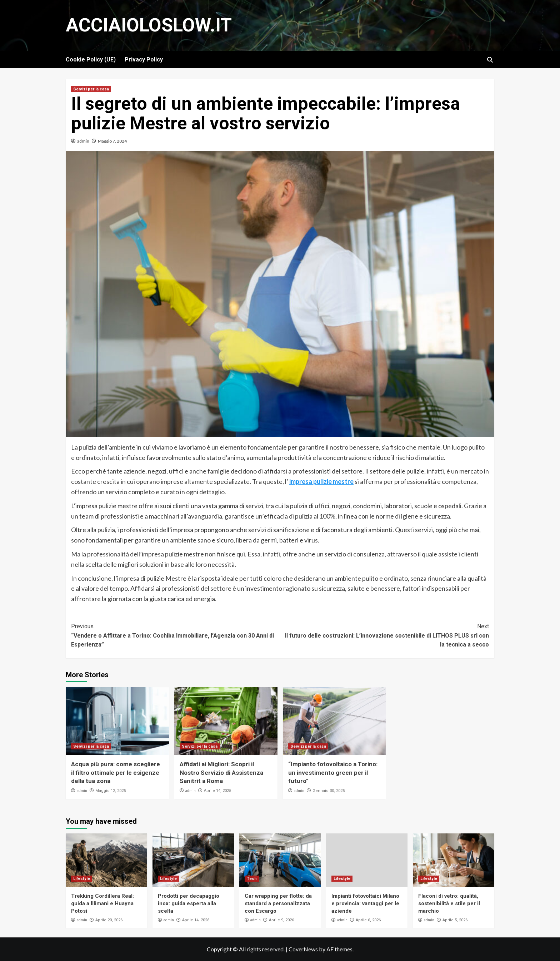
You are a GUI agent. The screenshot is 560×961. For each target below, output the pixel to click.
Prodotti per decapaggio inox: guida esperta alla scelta (189, 903)
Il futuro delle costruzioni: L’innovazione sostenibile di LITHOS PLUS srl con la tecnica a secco (384, 635)
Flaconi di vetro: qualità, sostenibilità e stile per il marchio (449, 903)
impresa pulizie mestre (321, 481)
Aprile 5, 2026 (455, 920)
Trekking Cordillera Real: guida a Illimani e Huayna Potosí (102, 903)
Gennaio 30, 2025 (329, 791)
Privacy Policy (144, 60)
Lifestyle (82, 879)
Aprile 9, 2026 (281, 920)
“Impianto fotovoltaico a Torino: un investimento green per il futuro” (333, 773)
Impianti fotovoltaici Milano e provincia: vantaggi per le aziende (365, 903)
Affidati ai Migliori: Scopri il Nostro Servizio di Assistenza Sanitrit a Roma (221, 773)
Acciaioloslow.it (149, 25)
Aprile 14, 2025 (217, 791)
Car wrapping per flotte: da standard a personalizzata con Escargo (278, 903)
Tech (252, 879)
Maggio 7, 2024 (112, 141)
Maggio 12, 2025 (111, 791)
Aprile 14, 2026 (196, 920)
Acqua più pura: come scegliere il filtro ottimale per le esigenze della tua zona (116, 773)
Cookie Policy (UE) (91, 60)
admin (83, 141)
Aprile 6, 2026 (368, 920)
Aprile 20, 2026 (109, 920)
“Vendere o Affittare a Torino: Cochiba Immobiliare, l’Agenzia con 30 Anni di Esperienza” (176, 635)
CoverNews (303, 949)
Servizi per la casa (91, 89)
